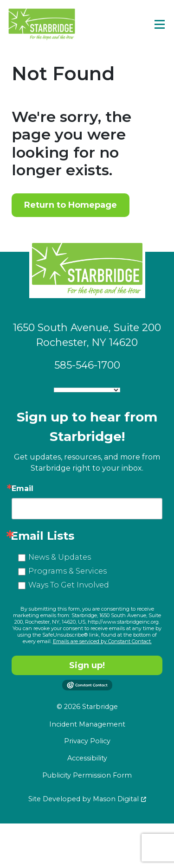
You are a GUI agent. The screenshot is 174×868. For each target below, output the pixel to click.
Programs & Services (68, 571)
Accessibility (87, 758)
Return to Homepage (71, 205)
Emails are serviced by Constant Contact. (102, 641)
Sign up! (87, 665)
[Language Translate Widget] (87, 390)
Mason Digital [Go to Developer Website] (116, 799)
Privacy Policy (87, 741)
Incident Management (87, 724)
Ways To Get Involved (69, 585)
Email (23, 489)
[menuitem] (87, 725)
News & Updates (60, 557)
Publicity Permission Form (87, 775)
